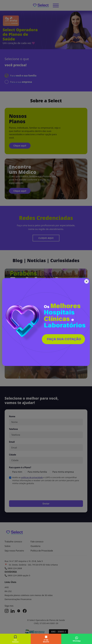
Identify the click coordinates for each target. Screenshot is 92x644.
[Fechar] (87, 281)
